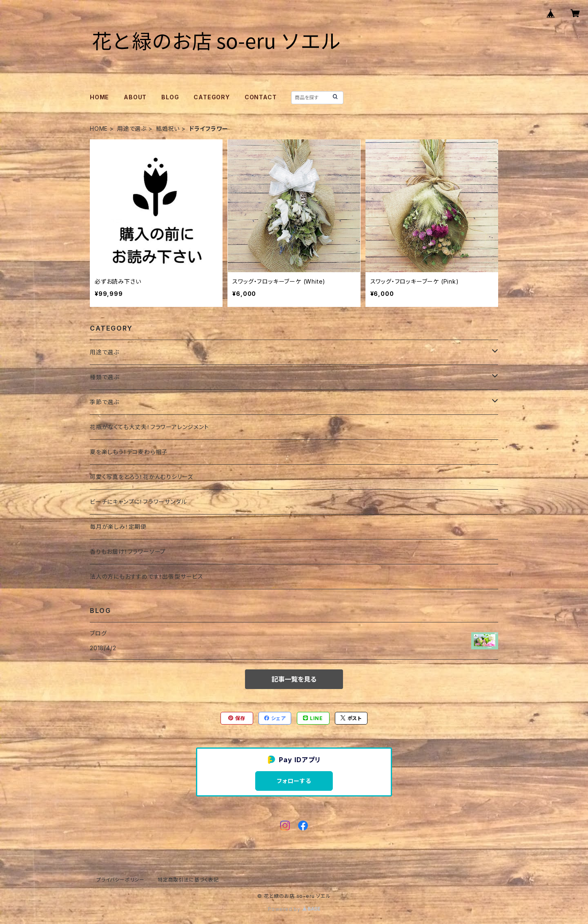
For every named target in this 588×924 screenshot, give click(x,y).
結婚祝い (168, 129)
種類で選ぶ (105, 377)
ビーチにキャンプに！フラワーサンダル (138, 502)
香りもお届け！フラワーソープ (128, 551)
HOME (99, 97)
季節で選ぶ (105, 402)
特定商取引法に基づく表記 (188, 880)
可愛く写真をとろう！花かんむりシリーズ (141, 477)
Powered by (294, 909)
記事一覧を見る (294, 679)
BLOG (170, 97)
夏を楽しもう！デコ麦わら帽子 (129, 452)
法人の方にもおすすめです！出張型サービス (147, 576)
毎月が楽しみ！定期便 (118, 527)
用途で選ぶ (132, 129)
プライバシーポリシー (120, 880)
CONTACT (261, 97)
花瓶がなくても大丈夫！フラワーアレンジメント (149, 427)
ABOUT (135, 97)
